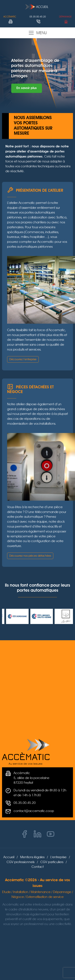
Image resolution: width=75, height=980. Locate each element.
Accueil (37, 7)
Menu (37, 33)
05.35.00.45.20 (25, 803)
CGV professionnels (21, 862)
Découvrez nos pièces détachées (30, 556)
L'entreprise (58, 857)
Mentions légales (32, 857)
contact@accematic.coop (34, 811)
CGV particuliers (52, 862)
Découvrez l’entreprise (23, 359)
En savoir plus (27, 88)
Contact (38, 867)
